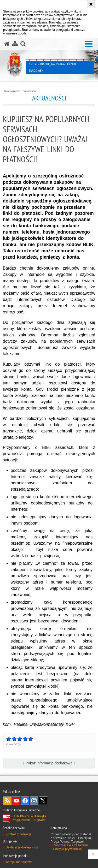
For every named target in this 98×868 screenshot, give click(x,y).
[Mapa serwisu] (15, 44)
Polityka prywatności (67, 849)
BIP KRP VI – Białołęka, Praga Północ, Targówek (29, 818)
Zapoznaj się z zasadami (70, 845)
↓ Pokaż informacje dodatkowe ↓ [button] (49, 763)
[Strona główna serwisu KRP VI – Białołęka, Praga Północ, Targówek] (7, 44)
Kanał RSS (7, 801)
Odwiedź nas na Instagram (34, 801)
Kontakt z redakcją (18, 834)
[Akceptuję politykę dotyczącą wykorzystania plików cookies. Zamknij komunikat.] (91, 4)
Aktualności (30, 91)
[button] (89, 44)
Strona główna (12, 91)
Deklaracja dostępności (22, 847)
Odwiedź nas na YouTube (16, 801)
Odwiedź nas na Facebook (25, 801)
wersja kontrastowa (19, 862)
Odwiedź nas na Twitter (43, 801)
